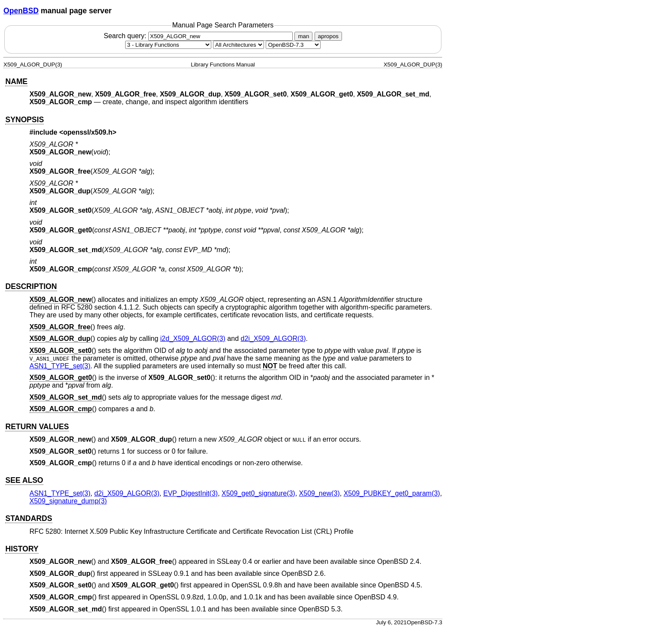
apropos (328, 36)
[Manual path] (293, 45)
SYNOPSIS (24, 120)
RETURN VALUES (37, 427)
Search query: (199, 36)
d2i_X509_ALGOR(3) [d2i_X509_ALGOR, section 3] (273, 339)
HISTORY (22, 549)
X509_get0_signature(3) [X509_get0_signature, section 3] (258, 493)
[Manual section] (168, 45)
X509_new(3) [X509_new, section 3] (319, 493)
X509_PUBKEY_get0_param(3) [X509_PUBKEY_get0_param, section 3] (392, 493)
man (303, 36)
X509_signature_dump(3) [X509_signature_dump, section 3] (68, 501)
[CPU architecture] (238, 45)
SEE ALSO (24, 480)
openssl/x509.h (88, 132)
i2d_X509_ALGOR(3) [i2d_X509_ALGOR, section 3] (193, 339)
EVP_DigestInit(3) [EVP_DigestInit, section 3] (190, 493)
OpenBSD (21, 11)
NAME (16, 81)
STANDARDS (28, 518)
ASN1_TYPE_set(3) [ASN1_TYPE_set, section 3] (60, 366)
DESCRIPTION (31, 286)
